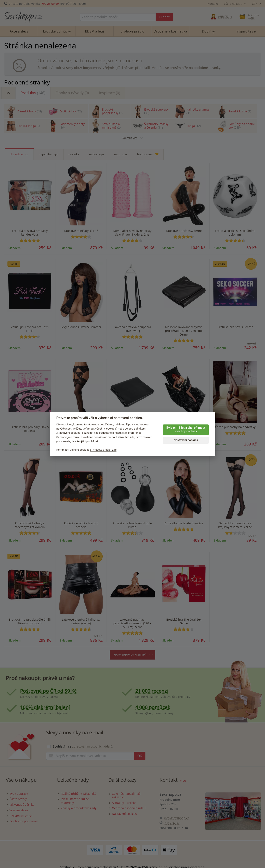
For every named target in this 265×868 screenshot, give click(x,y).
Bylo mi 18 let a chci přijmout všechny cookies (186, 430)
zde (132, 437)
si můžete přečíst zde (103, 450)
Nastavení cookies (186, 440)
